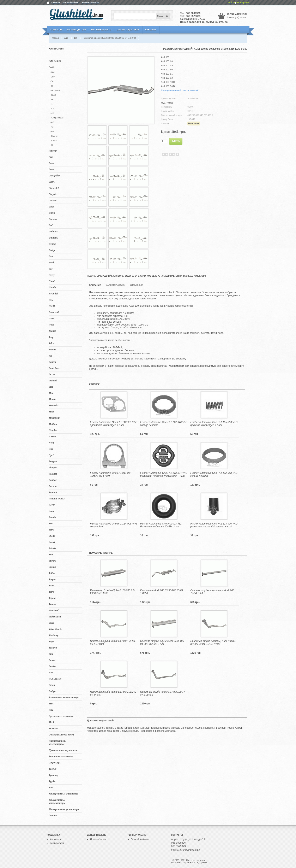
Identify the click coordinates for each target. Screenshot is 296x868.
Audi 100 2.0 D (168, 82)
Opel (51, 455)
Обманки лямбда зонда (61, 735)
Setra (52, 530)
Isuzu (52, 318)
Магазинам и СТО (101, 30)
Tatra (52, 592)
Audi (51, 67)
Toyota (52, 598)
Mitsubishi (54, 418)
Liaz (51, 387)
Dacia (52, 213)
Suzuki (52, 567)
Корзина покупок (91, 3)
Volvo (52, 623)
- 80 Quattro (56, 90)
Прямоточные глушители (63, 750)
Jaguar (52, 331)
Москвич (54, 728)
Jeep (51, 337)
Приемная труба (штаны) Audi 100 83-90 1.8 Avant (113, 643)
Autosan (53, 151)
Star (51, 555)
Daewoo (53, 219)
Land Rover (55, 368)
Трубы (52, 781)
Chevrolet (54, 188)
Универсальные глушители (64, 794)
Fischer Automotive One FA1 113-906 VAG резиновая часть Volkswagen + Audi (214, 525)
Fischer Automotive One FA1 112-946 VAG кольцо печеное (164, 424)
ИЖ (51, 710)
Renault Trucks (57, 499)
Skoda (52, 536)
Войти (232, 3)
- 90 (52, 99)
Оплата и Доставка (128, 30)
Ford (51, 263)
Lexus (52, 374)
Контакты (151, 30)
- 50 (52, 81)
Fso (51, 269)
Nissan (52, 436)
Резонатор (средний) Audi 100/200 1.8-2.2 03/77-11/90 (113, 592)
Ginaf (52, 281)
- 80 (52, 86)
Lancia (52, 362)
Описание (95, 285)
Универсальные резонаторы (64, 809)
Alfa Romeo (55, 61)
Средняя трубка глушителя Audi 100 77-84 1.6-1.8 (212, 592)
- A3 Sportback (57, 118)
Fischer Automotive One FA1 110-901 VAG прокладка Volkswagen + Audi (114, 424)
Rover (52, 505)
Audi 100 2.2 (167, 78)
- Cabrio (54, 136)
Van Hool (54, 610)
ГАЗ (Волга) (55, 679)
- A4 (52, 122)
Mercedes (54, 405)
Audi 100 (165, 57)
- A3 (52, 113)
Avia (51, 157)
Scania (52, 517)
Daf (51, 225)
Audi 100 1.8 (167, 61)
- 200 (52, 77)
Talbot (52, 573)
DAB (51, 207)
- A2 (52, 108)
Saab (51, 511)
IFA (51, 300)
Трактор (54, 775)
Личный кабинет (71, 3)
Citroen (53, 200)
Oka (51, 449)
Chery (52, 182)
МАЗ (51, 722)
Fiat (51, 256)
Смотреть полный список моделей (180, 90)
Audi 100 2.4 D (168, 86)
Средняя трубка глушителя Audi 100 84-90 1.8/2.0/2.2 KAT (162, 643)
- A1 (52, 104)
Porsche (53, 486)
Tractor (53, 604)
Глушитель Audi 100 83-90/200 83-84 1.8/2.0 (162, 592)
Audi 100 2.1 (167, 74)
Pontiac (53, 480)
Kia (51, 356)
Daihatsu (53, 231)
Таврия (53, 769)
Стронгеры (55, 763)
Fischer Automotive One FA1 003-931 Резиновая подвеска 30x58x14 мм (161, 525)
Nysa (51, 443)
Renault (53, 492)
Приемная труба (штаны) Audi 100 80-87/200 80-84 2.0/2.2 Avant (213, 643)
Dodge (52, 250)
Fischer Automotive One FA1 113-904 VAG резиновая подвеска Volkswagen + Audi (164, 474)
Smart (52, 542)
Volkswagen (55, 617)
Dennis (52, 244)
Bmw (51, 163)
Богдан (53, 666)
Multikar (53, 424)
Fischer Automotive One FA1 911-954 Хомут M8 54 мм (111, 474)
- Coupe (53, 140)
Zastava (53, 648)
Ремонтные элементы (61, 756)
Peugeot (53, 461)
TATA (52, 586)
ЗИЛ (51, 704)
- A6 (52, 131)
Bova (51, 169)
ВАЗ (51, 673)
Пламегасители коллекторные (58, 742)
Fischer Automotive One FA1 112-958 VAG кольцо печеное (214, 474)
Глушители (55, 30)
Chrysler (53, 194)
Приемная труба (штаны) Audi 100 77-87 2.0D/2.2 (163, 693)
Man (51, 393)
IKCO (52, 306)
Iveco (52, 325)
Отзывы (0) (137, 285)
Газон (52, 685)
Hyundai (53, 294)
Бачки (52, 660)
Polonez (53, 474)
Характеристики (116, 285)
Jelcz (51, 343)
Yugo (51, 641)
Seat (51, 523)
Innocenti (54, 312)
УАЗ (51, 787)
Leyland (53, 381)
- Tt (52, 145)
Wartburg (54, 635)
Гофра (52, 691)
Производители (76, 30)
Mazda (52, 399)
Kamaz (52, 350)
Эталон (53, 815)
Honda (52, 287)
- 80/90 (53, 95)
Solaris (52, 548)
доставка (170, 731)
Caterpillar (54, 176)
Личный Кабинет (140, 839)
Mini (51, 412)
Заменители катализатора (64, 697)
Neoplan (53, 430)
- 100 (52, 72)
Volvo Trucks (56, 629)
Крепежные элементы (61, 716)
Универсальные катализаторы (57, 801)
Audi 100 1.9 (167, 66)
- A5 (52, 127)
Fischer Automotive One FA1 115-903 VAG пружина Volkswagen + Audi (214, 424)
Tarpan (53, 579)
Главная (56, 3)
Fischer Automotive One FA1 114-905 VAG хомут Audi (114, 525)
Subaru (53, 561)
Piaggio (53, 468)
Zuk (51, 654)
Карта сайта (57, 843)
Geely (52, 275)
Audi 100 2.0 (167, 70)
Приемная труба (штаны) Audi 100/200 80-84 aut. (113, 693)
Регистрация (243, 3)
